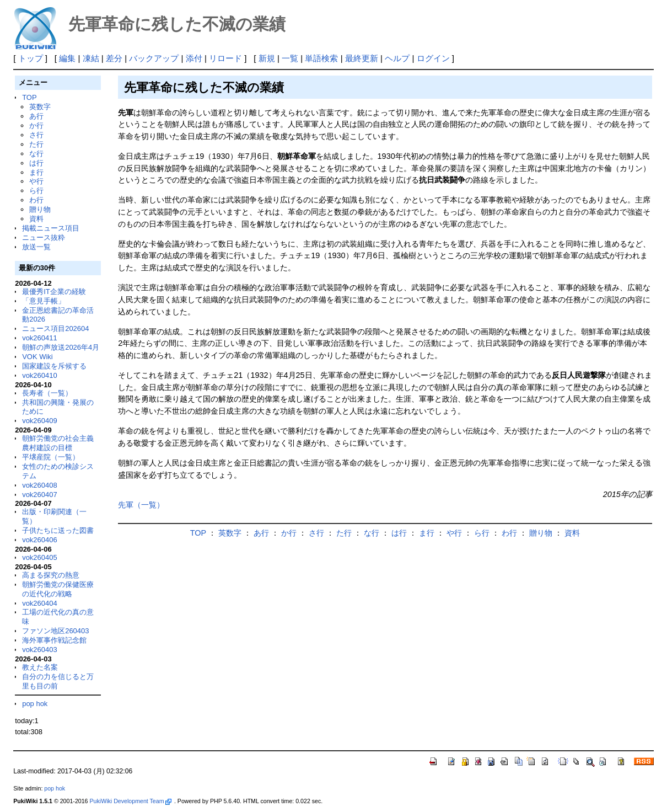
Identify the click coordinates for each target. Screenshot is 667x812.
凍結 (91, 58)
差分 (114, 58)
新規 (267, 58)
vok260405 (40, 557)
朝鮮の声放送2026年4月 (61, 347)
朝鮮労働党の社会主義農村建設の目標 (58, 443)
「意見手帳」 (44, 301)
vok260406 (40, 540)
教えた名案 (40, 667)
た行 (36, 144)
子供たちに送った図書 (58, 530)
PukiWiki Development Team (130, 801)
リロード (225, 58)
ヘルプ (397, 58)
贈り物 (40, 209)
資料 (36, 219)
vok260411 (40, 338)
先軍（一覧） (141, 505)
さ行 (36, 135)
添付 (194, 58)
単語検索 (321, 58)
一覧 (290, 58)
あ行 (36, 116)
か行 (36, 125)
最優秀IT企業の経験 (54, 292)
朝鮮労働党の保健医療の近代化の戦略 (58, 589)
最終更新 (362, 58)
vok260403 (40, 650)
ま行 (36, 172)
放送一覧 (36, 247)
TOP (29, 97)
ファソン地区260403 (55, 631)
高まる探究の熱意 (51, 575)
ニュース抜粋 (44, 237)
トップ (31, 58)
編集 (67, 58)
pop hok (35, 704)
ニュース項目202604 (55, 328)
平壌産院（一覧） (51, 457)
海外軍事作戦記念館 (54, 640)
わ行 (36, 200)
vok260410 (40, 375)
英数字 (40, 107)
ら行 (36, 191)
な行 (36, 154)
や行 (36, 181)
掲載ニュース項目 (51, 228)
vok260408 (40, 485)
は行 (36, 163)
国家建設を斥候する (54, 366)
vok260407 (40, 495)
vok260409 (40, 421)
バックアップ (154, 58)
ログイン (433, 58)
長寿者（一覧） (47, 393)
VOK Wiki (37, 357)
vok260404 (40, 603)
